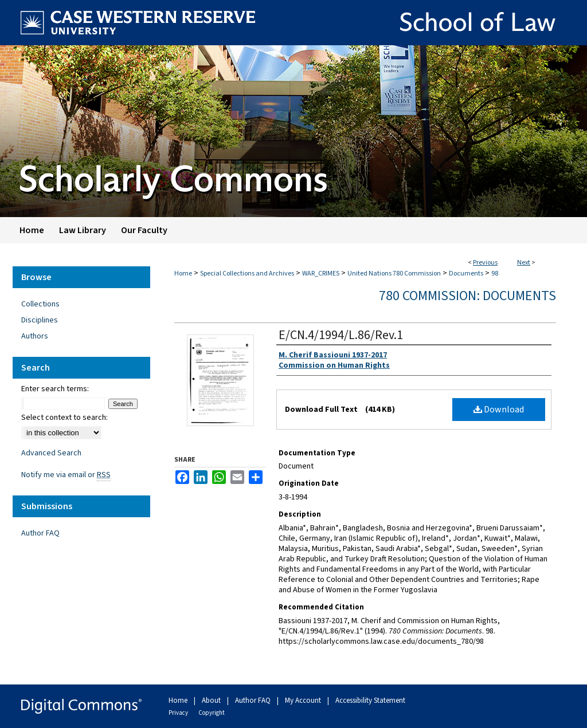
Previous (485, 263)
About (212, 701)
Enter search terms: (55, 389)
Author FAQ (40, 533)
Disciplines (40, 320)
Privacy (179, 713)
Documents (466, 274)
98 (495, 274)
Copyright (212, 713)
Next (524, 263)
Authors (35, 336)
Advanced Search (51, 453)
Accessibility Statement (370, 701)
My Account (304, 701)
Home (183, 274)
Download (499, 410)
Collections (40, 304)
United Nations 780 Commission (394, 274)
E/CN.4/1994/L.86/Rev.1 (341, 335)
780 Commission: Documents (467, 296)
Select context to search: (64, 418)
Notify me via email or (66, 475)
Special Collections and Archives (247, 274)
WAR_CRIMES (321, 274)
